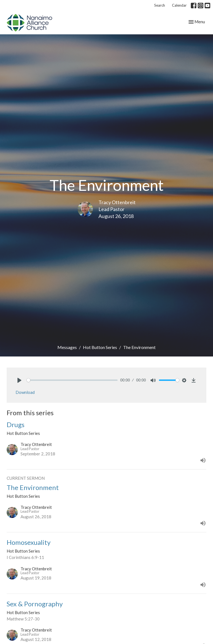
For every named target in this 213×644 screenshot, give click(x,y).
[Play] (19, 380)
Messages (67, 347)
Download (25, 392)
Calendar (179, 5)
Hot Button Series (100, 347)
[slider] (72, 380)
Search (160, 5)
